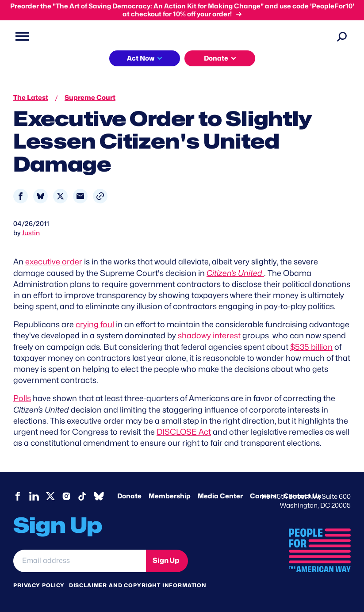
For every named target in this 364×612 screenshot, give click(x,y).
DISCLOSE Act (184, 432)
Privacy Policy (39, 585)
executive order (54, 262)
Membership (170, 496)
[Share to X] (60, 196)
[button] (100, 196)
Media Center (220, 496)
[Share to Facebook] (21, 196)
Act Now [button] (141, 58)
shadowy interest (210, 335)
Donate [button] (216, 58)
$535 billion (311, 347)
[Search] (342, 36)
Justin (31, 233)
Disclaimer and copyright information (138, 585)
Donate (129, 496)
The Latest (31, 98)
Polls (22, 398)
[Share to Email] (80, 196)
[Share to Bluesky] (40, 196)
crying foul (95, 324)
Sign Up (166, 560)
